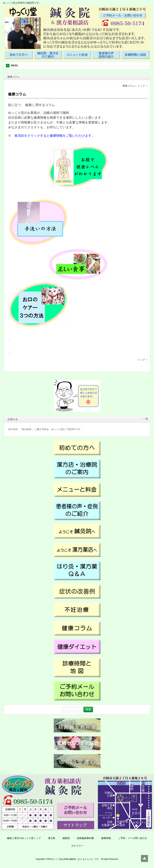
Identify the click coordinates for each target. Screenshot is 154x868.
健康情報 (106, 838)
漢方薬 (52, 838)
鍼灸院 (66, 838)
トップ (141, 86)
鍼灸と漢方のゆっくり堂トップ (24, 838)
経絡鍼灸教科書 (85, 838)
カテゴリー (77, 846)
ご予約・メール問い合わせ (133, 838)
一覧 (146, 419)
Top (144, 858)
